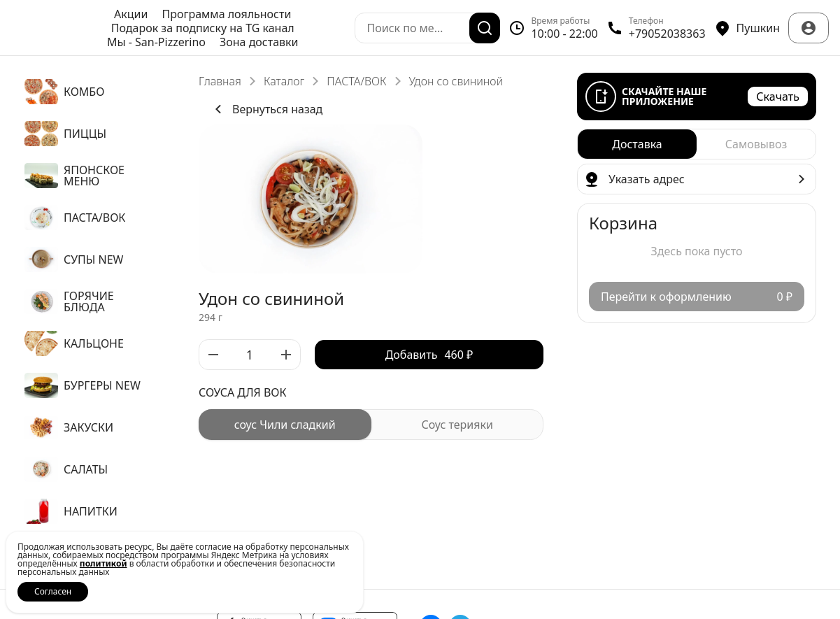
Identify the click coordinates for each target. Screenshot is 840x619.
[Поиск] (485, 28)
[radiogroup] (371, 425)
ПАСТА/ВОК (356, 81)
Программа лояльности (226, 14)
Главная (220, 81)
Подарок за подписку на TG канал (203, 28)
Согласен (53, 591)
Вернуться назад (266, 109)
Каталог (284, 81)
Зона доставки (259, 42)
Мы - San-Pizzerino (156, 42)
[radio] (285, 425)
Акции (131, 14)
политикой (104, 563)
